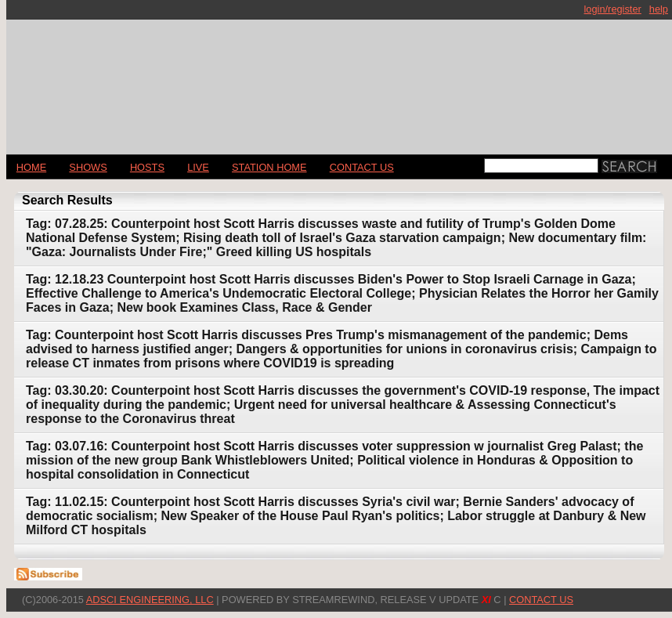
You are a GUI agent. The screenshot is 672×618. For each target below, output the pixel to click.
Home (31, 167)
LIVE (198, 167)
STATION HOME (269, 167)
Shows (88, 167)
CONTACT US (362, 167)
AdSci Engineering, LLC (150, 600)
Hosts (147, 167)
